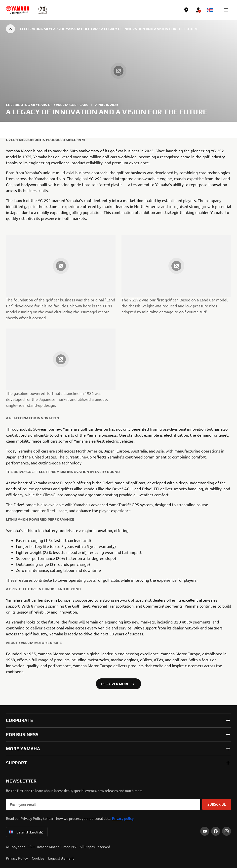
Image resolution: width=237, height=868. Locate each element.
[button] (226, 10)
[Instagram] (227, 831)
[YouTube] (205, 831)
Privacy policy (123, 818)
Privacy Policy (17, 858)
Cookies (38, 858)
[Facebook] (216, 831)
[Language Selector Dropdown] (210, 10)
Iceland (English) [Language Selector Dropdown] (26, 832)
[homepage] (18, 10)
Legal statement (61, 858)
